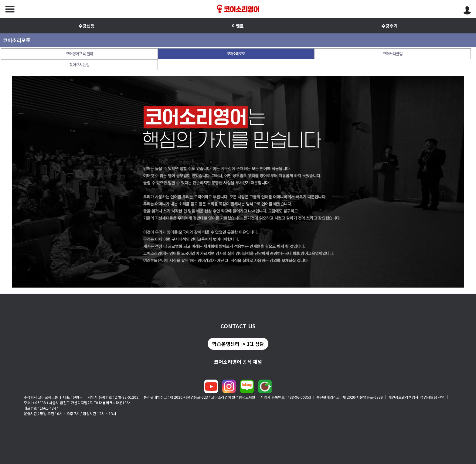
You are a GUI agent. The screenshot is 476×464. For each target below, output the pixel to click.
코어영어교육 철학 (79, 54)
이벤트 (238, 26)
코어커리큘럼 (393, 54)
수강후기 (389, 26)
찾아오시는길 (79, 65)
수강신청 (87, 26)
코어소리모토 (236, 54)
